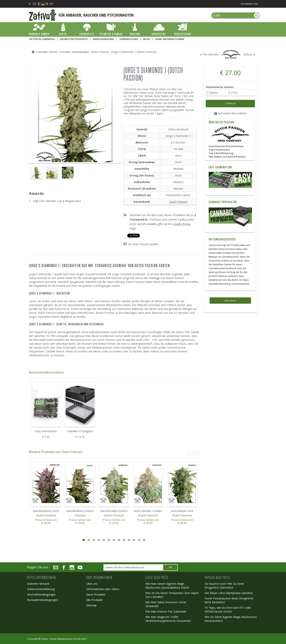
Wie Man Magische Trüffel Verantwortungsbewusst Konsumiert (168, 619)
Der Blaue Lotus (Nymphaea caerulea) (229, 593)
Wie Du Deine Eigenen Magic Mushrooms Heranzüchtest (231, 619)
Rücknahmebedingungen (42, 600)
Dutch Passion (178, 202)
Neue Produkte (96, 594)
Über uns (92, 584)
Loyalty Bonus (182, 224)
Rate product (230, 300)
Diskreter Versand (38, 584)
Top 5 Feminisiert (219, 150)
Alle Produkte (95, 600)
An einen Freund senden (143, 244)
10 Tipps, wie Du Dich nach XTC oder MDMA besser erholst (228, 610)
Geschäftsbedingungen (41, 594)
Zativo (44, 639)
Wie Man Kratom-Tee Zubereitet (166, 611)
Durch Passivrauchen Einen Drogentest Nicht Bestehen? (229, 600)
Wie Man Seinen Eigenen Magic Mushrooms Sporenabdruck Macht (167, 586)
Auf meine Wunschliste (230, 113)
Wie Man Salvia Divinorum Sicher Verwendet (166, 604)
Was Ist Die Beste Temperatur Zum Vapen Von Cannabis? (172, 595)
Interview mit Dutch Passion (226, 146)
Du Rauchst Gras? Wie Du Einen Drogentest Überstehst (224, 586)
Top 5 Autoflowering (221, 153)
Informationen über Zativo (103, 589)
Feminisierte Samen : (221, 87)
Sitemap (91, 605)
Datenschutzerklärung (41, 589)
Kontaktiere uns (249, 4)
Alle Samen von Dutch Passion (227, 157)
